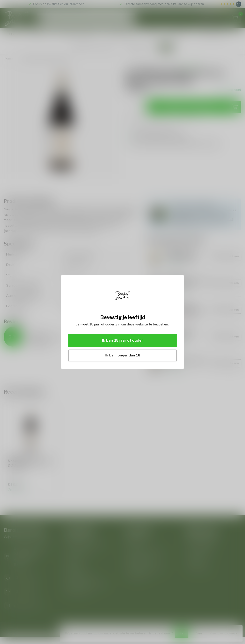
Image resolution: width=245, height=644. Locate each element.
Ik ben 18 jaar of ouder (122, 340)
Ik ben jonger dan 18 (123, 355)
